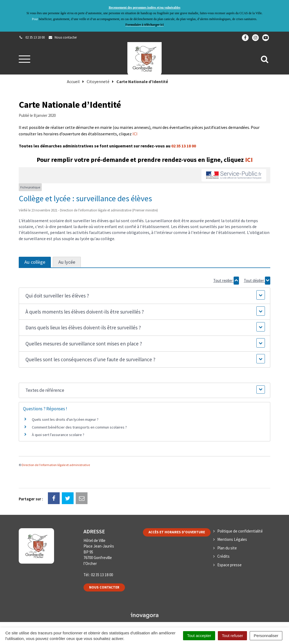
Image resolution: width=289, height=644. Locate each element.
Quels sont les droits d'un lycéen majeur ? (65, 419)
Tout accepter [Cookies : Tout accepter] (199, 636)
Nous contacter (104, 587)
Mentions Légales (232, 539)
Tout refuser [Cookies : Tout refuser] (232, 636)
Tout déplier (257, 281)
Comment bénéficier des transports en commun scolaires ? (79, 427)
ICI (135, 134)
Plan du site (227, 548)
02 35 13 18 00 (184, 146)
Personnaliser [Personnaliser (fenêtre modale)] (266, 636)
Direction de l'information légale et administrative (56, 465)
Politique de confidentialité (240, 531)
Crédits (223, 556)
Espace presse (229, 565)
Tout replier (226, 281)
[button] (144, 296)
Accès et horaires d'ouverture (177, 532)
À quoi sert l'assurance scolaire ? (58, 435)
